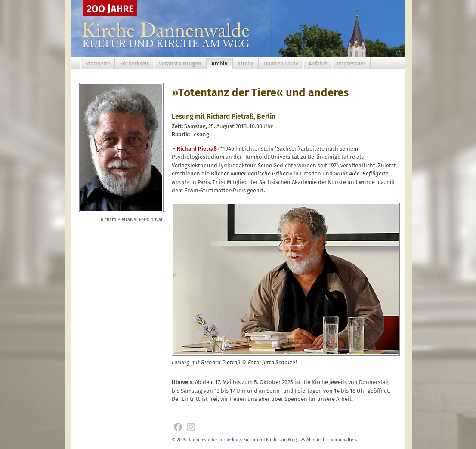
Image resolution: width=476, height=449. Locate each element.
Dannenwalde (281, 63)
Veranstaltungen (180, 63)
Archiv (219, 63)
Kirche (246, 63)
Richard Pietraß (197, 149)
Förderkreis (135, 63)
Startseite (98, 63)
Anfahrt (318, 63)
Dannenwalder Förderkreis (215, 440)
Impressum (351, 63)
